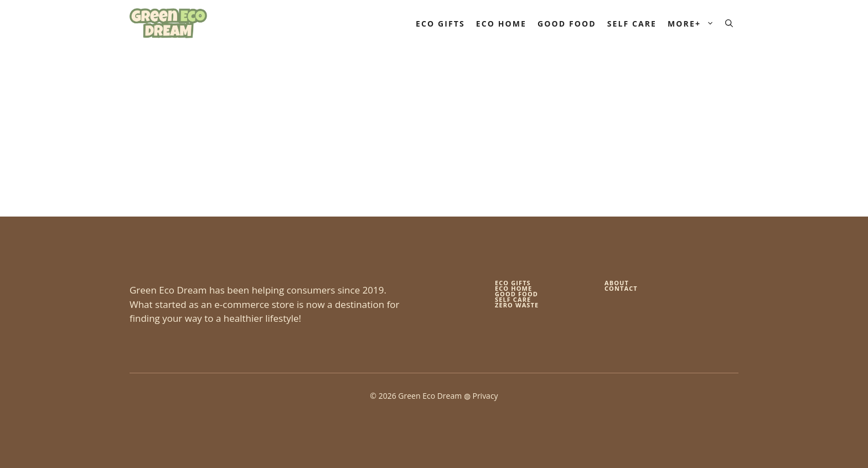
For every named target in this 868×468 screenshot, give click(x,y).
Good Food (567, 24)
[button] (729, 24)
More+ (694, 24)
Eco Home (501, 24)
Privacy (485, 396)
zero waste (517, 305)
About (617, 283)
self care (513, 299)
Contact (621, 288)
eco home (513, 288)
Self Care (632, 24)
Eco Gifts (440, 24)
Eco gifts (513, 283)
